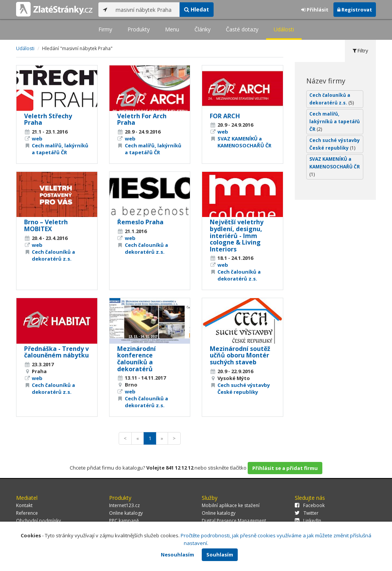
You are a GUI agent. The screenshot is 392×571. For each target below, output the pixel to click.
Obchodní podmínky (38, 521)
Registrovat (355, 10)
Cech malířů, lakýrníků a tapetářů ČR (60, 149)
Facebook (310, 505)
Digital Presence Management (234, 521)
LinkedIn (308, 521)
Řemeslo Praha (140, 222)
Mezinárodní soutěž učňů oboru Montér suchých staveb (240, 355)
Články (203, 29)
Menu (172, 29)
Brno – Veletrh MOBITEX (46, 225)
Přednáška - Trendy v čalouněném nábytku (56, 352)
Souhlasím (220, 555)
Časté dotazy (242, 29)
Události (284, 29)
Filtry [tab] (360, 51)
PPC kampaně (124, 521)
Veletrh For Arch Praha (142, 119)
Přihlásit (315, 10)
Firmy (105, 29)
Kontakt (24, 505)
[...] (146, 10)
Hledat (197, 9)
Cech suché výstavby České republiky (244, 388)
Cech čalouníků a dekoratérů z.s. (53, 255)
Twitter (307, 513)
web (37, 139)
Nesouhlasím (177, 555)
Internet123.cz (124, 505)
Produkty (139, 29)
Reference (27, 513)
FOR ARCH (225, 116)
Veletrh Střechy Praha (48, 119)
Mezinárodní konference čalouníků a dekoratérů (136, 359)
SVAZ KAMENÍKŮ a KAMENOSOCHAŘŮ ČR (244, 142)
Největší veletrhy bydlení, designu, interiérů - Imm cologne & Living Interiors (237, 235)
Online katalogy (126, 513)
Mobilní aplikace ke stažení (231, 505)
